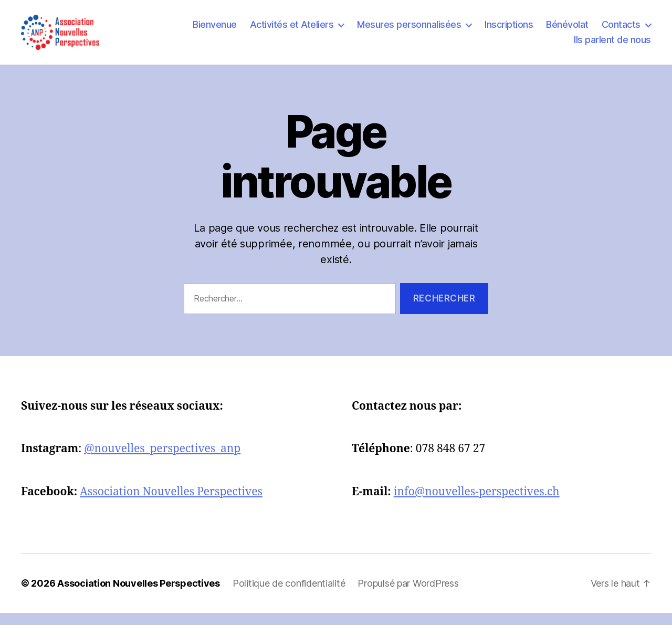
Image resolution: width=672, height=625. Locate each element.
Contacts (621, 30)
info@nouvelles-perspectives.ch (477, 504)
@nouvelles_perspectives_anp (162, 461)
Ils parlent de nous (612, 46)
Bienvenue (215, 30)
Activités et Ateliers (292, 30)
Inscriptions (509, 30)
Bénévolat (567, 30)
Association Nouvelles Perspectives (171, 504)
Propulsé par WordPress (408, 595)
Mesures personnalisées (409, 30)
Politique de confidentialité (289, 595)
